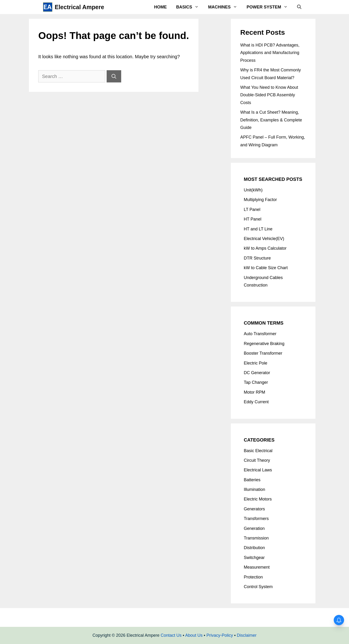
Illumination (254, 489)
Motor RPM (254, 392)
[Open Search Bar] (299, 7)
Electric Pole (256, 363)
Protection (253, 577)
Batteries (252, 480)
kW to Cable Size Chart (266, 268)
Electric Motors (258, 499)
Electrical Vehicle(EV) (264, 239)
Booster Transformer (263, 353)
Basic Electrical (258, 451)
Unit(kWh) (253, 190)
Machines (225, 7)
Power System (270, 7)
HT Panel (253, 219)
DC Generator (257, 373)
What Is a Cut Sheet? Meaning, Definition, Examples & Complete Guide (271, 120)
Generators (254, 509)
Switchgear (254, 558)
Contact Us (171, 635)
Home (160, 7)
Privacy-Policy (220, 635)
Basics (190, 7)
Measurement (257, 567)
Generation (254, 528)
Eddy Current (256, 402)
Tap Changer (256, 382)
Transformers (256, 519)
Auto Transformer (260, 334)
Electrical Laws (258, 470)
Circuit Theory (257, 460)
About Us (194, 635)
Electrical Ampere (79, 7)
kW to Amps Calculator (265, 248)
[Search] (114, 76)
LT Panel (252, 209)
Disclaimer (247, 635)
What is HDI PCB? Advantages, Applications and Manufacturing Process (270, 53)
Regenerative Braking (264, 344)
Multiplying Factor (260, 200)
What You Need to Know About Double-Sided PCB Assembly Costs (269, 95)
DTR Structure (257, 258)
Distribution (254, 548)
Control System (258, 587)
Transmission (256, 538)
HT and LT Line (258, 229)
